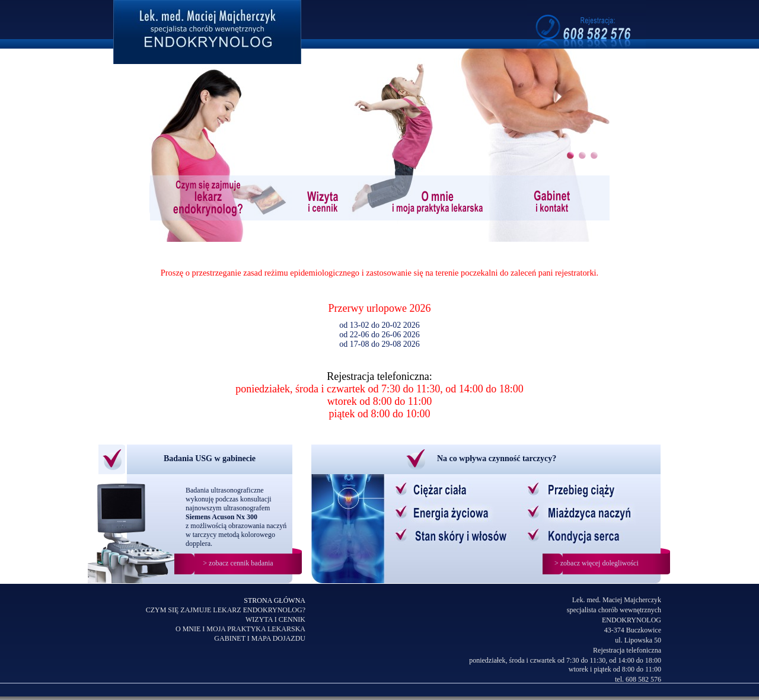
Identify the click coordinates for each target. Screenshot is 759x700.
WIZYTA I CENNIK (275, 619)
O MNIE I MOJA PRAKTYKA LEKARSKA (240, 629)
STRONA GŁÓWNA (275, 600)
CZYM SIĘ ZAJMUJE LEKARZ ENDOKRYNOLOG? (226, 610)
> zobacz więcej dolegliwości (597, 563)
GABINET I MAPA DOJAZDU (260, 638)
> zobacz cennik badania (238, 563)
